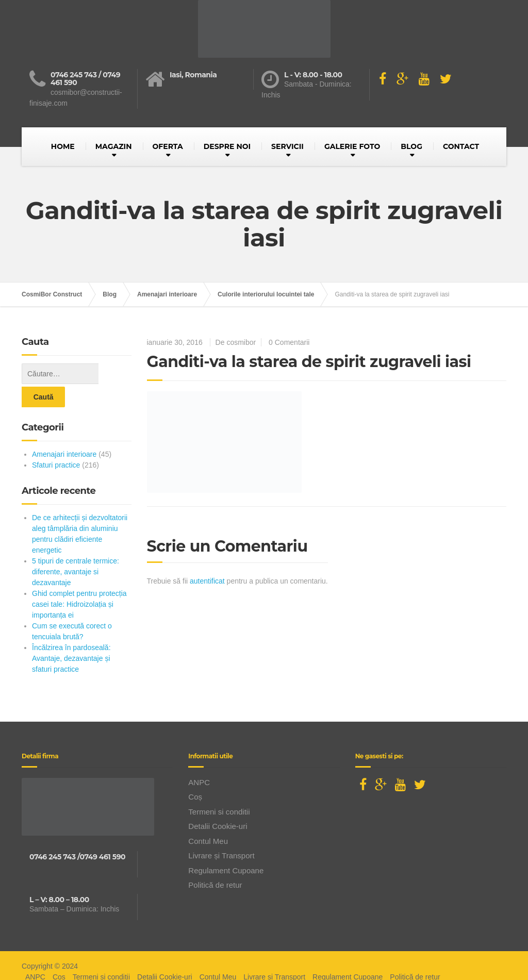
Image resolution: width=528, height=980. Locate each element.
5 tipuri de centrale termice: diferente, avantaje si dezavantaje (76, 549)
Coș (195, 774)
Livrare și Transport (221, 832)
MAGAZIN (114, 146)
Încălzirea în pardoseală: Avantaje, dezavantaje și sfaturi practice (71, 635)
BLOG (411, 146)
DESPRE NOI (227, 146)
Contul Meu (208, 818)
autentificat (207, 581)
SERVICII (287, 146)
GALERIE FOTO (352, 146)
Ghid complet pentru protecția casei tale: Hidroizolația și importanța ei (79, 581)
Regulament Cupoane (226, 847)
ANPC (199, 759)
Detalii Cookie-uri (218, 803)
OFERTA (168, 146)
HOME (63, 146)
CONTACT (461, 146)
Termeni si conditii (219, 788)
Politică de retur (215, 862)
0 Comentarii (289, 342)
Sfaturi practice (56, 442)
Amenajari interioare (64, 431)
